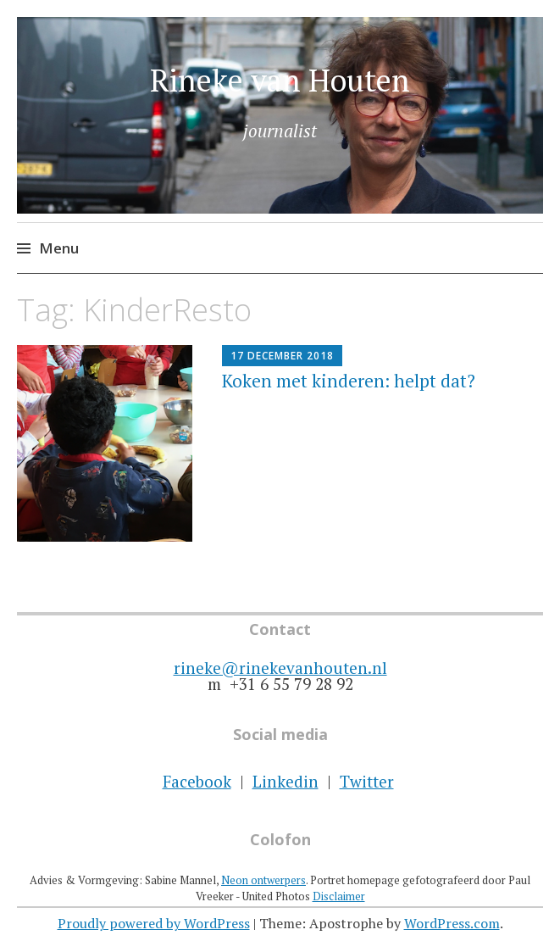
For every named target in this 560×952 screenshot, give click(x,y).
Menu (59, 248)
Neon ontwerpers (263, 880)
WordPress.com (452, 923)
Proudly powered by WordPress (154, 923)
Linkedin (286, 781)
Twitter (367, 781)
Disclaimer (339, 896)
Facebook (197, 781)
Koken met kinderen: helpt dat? (349, 381)
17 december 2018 (282, 356)
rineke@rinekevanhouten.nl (280, 668)
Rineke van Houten (280, 80)
